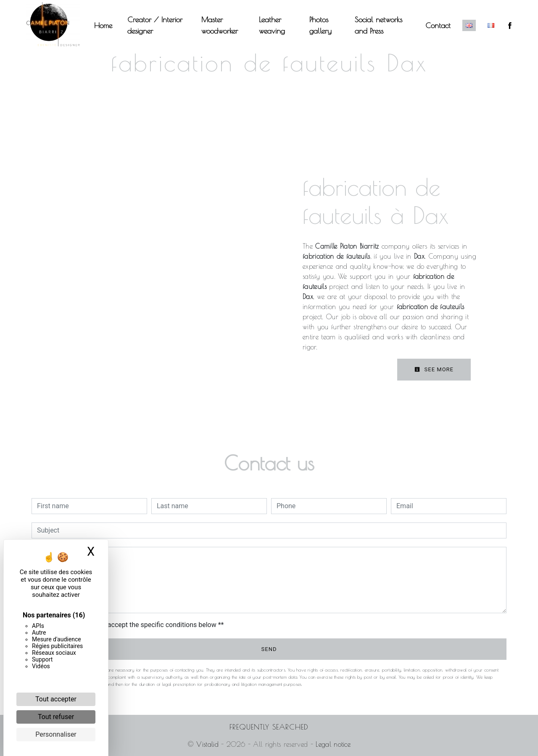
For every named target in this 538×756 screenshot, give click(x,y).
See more (434, 369)
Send (269, 649)
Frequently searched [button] (269, 727)
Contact (437, 25)
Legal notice (332, 744)
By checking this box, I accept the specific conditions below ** (132, 625)
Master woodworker (220, 25)
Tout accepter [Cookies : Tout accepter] (56, 699)
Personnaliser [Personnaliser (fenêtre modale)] (56, 734)
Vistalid (207, 744)
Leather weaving (272, 25)
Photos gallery (320, 25)
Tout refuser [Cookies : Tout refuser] (56, 717)
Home (104, 25)
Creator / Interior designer (156, 25)
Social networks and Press (378, 25)
